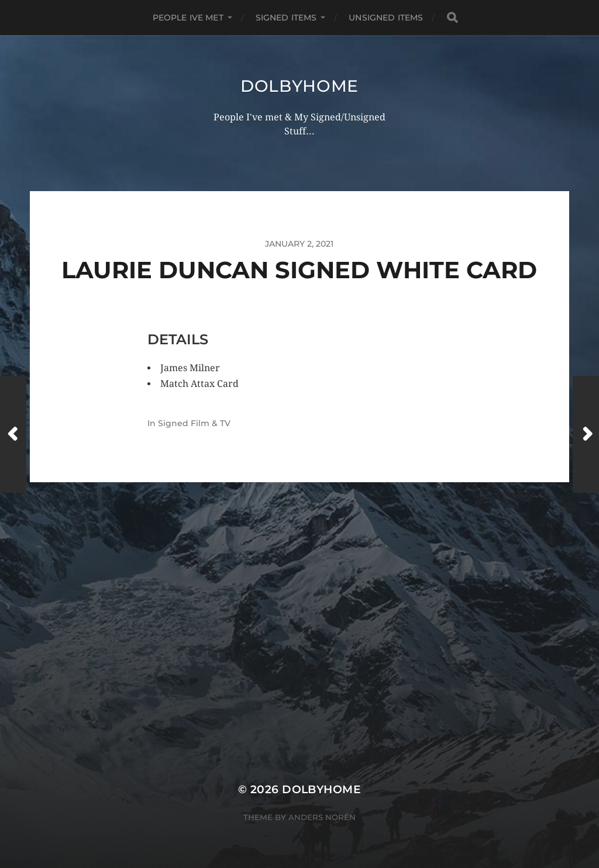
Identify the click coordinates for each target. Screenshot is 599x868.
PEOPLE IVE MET (188, 18)
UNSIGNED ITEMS (386, 18)
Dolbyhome (299, 86)
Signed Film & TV (194, 423)
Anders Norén (322, 817)
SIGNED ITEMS (286, 18)
